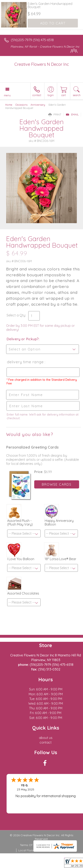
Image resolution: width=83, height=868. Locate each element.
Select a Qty (16, 315)
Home (9, 105)
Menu (7, 95)
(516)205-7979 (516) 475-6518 (32, 40)
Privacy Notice (53, 845)
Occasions (21, 105)
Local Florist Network (33, 850)
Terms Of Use (29, 845)
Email (72, 114)
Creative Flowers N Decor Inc (42, 64)
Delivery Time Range (25, 362)
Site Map (58, 850)
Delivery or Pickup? (23, 339)
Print (55, 114)
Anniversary (38, 105)
